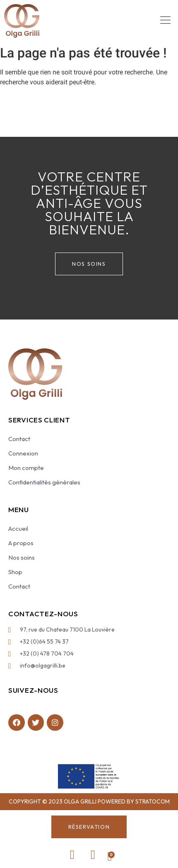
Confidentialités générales (44, 482)
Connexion (23, 453)
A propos (21, 543)
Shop (15, 572)
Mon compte (26, 468)
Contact (19, 439)
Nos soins (22, 557)
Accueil (18, 528)
